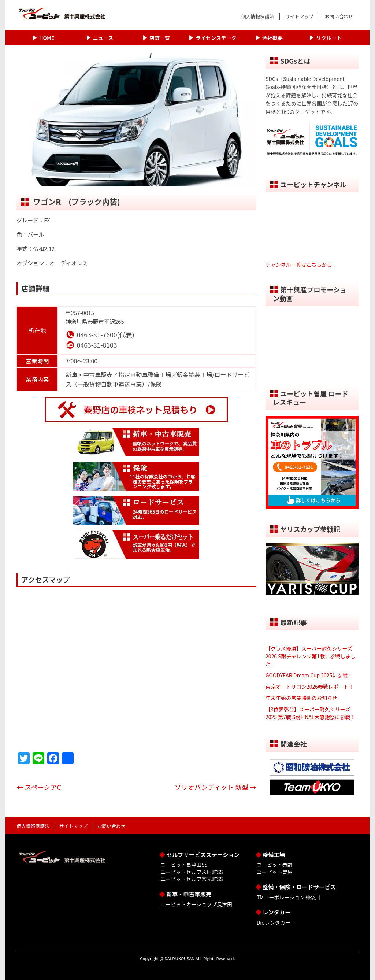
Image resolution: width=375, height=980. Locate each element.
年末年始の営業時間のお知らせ (301, 698)
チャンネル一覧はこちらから (299, 265)
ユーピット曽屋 (275, 872)
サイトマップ (299, 16)
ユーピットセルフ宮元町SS (192, 879)
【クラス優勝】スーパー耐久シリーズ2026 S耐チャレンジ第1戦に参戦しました (311, 656)
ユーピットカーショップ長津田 (196, 904)
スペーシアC (68, 787)
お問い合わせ (339, 16)
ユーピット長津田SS (184, 865)
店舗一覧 (160, 38)
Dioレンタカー (274, 922)
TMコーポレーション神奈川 (288, 897)
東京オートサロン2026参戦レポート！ (310, 687)
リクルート (329, 38)
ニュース (103, 38)
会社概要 (272, 38)
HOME (47, 38)
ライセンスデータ (216, 38)
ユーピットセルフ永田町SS (192, 872)
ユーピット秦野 (275, 865)
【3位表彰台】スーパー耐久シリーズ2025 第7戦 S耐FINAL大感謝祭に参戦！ (311, 713)
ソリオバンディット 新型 (216, 787)
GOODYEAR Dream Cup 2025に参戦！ (309, 675)
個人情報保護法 (258, 16)
